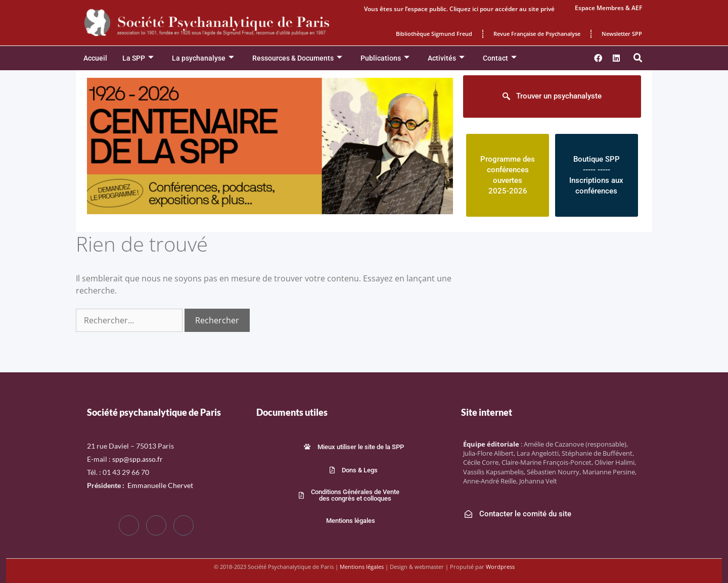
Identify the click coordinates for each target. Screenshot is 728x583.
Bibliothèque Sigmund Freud (434, 34)
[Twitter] (156, 525)
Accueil (95, 58)
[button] (638, 58)
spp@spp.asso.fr (138, 459)
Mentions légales (362, 567)
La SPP (138, 58)
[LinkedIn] (184, 525)
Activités (446, 58)
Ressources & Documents (297, 58)
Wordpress (500, 567)
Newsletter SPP (622, 34)
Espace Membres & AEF (608, 8)
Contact (500, 58)
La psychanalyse (203, 58)
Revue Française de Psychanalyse (537, 34)
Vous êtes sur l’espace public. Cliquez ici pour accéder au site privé (459, 9)
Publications (385, 58)
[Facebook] (129, 525)
